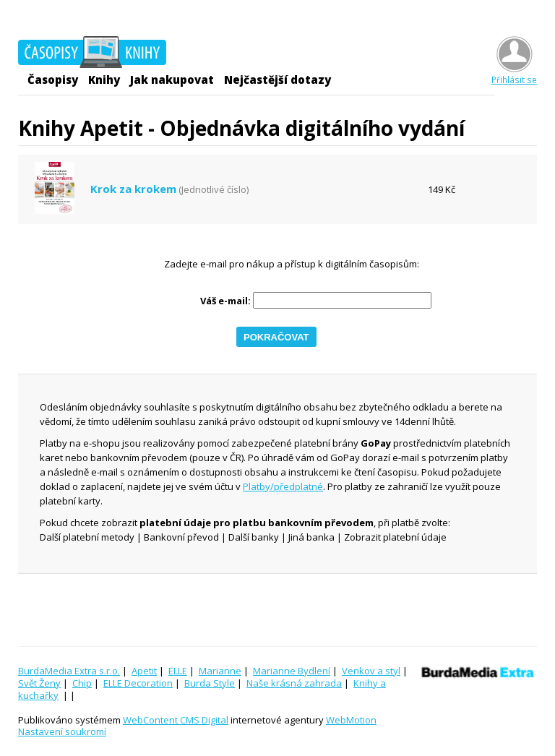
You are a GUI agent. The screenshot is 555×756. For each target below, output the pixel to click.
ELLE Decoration (138, 683)
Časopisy (53, 80)
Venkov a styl (371, 671)
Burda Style (210, 683)
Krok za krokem (133, 189)
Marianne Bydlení (292, 671)
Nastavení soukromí (62, 731)
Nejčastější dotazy (277, 80)
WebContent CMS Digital (176, 720)
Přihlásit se (514, 74)
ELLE (178, 671)
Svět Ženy (39, 683)
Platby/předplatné (283, 486)
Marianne (220, 671)
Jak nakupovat (172, 80)
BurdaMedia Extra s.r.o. (69, 671)
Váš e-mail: (225, 301)
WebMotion (351, 720)
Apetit (144, 671)
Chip (82, 683)
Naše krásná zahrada (294, 683)
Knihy (104, 80)
